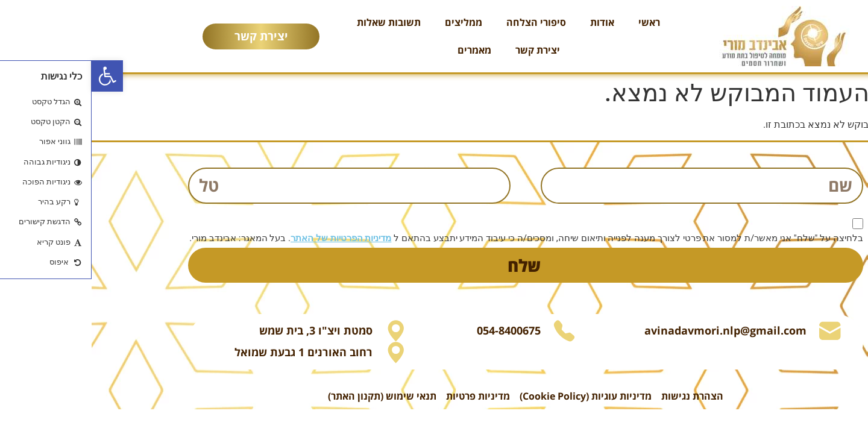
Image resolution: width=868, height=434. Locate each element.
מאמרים (383, 50)
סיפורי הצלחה (445, 22)
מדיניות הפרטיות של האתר (249, 238)
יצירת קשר (446, 50)
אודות (511, 22)
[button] (16, 76)
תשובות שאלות (297, 22)
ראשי (558, 22)
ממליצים (372, 22)
